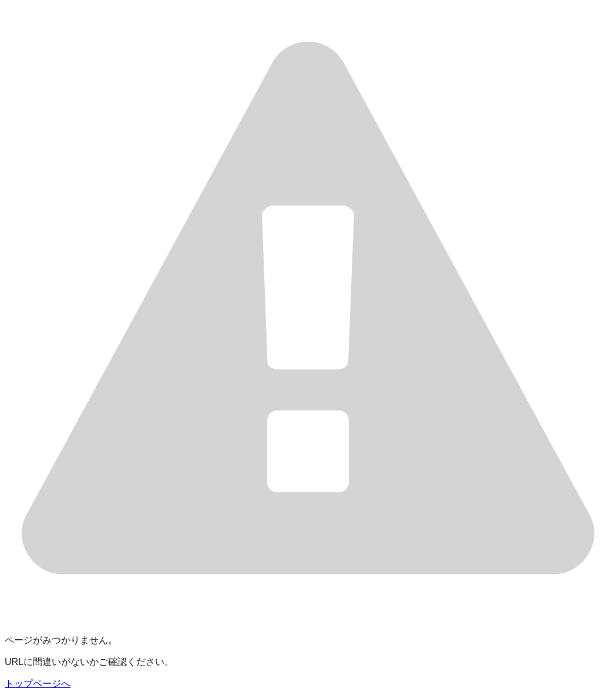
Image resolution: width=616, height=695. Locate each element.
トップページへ (38, 684)
